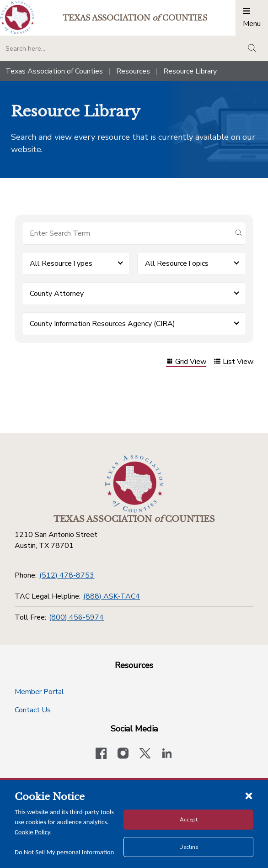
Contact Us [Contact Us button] (33, 710)
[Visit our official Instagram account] (123, 754)
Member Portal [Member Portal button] (39, 692)
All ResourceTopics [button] (177, 263)
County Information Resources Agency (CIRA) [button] (102, 324)
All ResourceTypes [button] (61, 263)
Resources (133, 71)
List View (233, 362)
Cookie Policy (32, 832)
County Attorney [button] (57, 294)
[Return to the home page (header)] (17, 18)
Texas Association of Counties (54, 71)
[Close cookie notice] (249, 795)
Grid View (186, 362)
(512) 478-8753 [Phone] (67, 575)
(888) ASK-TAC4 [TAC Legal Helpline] (112, 596)
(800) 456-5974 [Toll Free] (76, 617)
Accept (189, 820)
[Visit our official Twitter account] (145, 754)
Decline (189, 847)
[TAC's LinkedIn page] (167, 754)
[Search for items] (127, 233)
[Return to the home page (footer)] (134, 484)
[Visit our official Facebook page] (101, 754)
